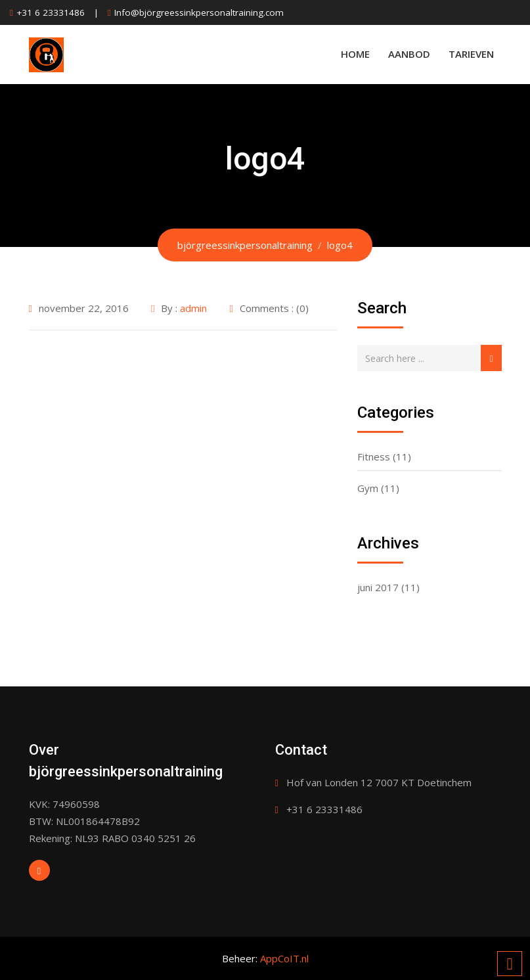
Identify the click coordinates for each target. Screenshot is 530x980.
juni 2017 (378, 587)
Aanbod (409, 54)
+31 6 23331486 (51, 12)
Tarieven (471, 54)
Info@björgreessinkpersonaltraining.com (199, 12)
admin (193, 308)
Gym (368, 488)
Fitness (374, 457)
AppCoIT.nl (284, 958)
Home (355, 54)
